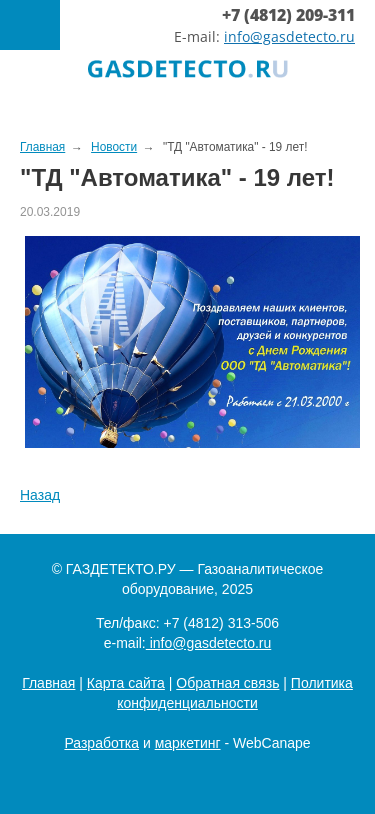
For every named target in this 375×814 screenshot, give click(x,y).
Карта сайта (126, 683)
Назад (40, 495)
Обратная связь (227, 683)
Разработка (101, 743)
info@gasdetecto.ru (289, 36)
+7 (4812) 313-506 (221, 623)
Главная (48, 683)
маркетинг (188, 743)
